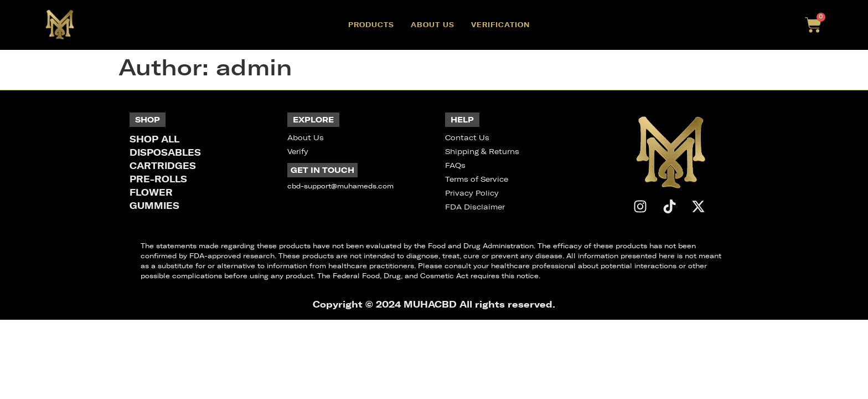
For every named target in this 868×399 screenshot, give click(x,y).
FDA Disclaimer (475, 207)
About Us (433, 25)
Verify (298, 152)
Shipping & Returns (482, 152)
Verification (500, 25)
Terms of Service (477, 179)
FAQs (455, 165)
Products (371, 25)
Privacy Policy (472, 193)
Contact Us (467, 138)
